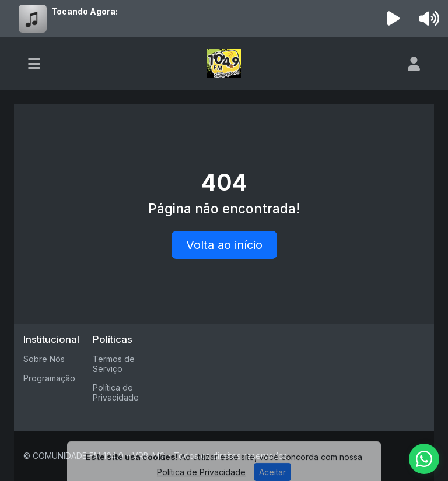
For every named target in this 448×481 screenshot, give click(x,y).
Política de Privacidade (116, 392)
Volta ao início (224, 245)
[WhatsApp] (424, 459)
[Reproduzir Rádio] (394, 19)
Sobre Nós (44, 359)
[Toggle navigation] (34, 64)
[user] (414, 64)
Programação (49, 378)
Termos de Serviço (114, 364)
